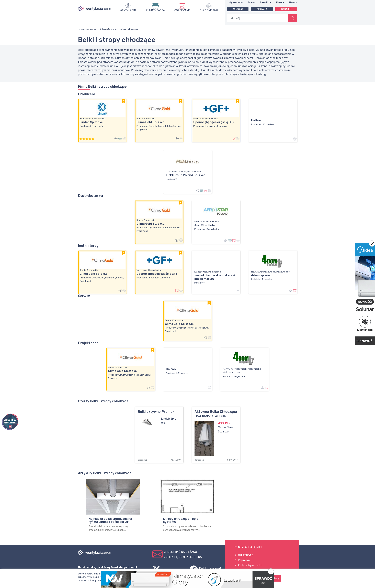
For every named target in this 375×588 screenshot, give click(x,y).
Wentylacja (128, 10)
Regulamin (244, 560)
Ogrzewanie (182, 10)
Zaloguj (238, 9)
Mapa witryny (246, 555)
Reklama (262, 9)
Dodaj (285, 9)
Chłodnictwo (209, 10)
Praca (251, 2)
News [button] (292, 2)
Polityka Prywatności (250, 565)
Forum (280, 2)
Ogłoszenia (236, 2)
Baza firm (265, 2)
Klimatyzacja (155, 10)
